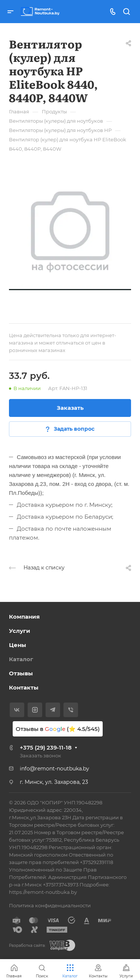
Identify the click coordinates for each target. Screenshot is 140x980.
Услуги (20, 631)
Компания (24, 617)
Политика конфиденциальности (50, 905)
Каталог (21, 659)
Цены (18, 645)
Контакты (24, 687)
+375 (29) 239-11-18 (46, 747)
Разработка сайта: (27, 946)
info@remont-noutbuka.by (55, 769)
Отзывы (21, 673)
